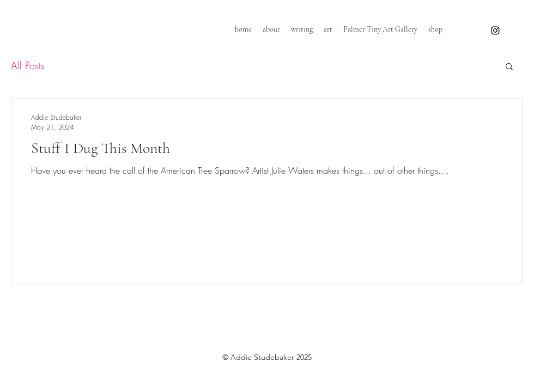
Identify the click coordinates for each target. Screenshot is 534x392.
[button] (509, 67)
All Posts (28, 65)
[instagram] (495, 30)
